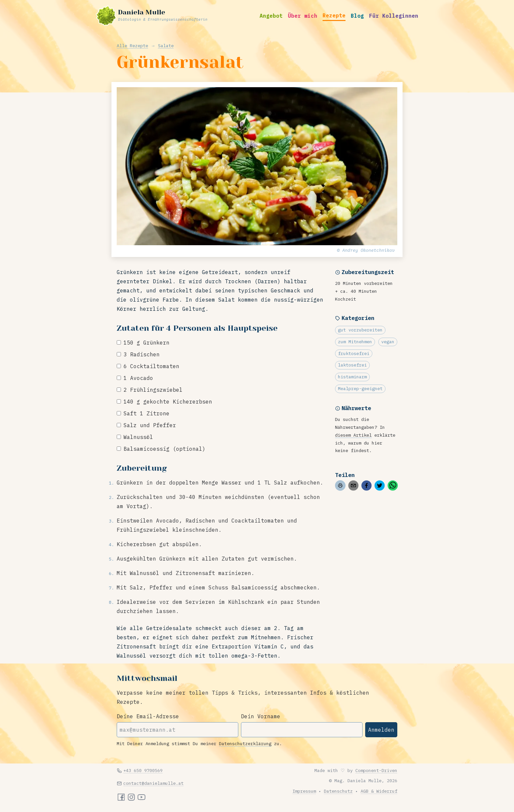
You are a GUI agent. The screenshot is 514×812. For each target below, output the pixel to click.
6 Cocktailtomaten (151, 366)
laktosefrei (352, 365)
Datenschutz (338, 791)
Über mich (303, 16)
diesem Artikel (353, 435)
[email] (353, 485)
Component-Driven (376, 770)
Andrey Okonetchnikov (368, 250)
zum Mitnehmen (355, 342)
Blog (357, 16)
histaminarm (352, 377)
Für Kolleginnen (394, 16)
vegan (388, 342)
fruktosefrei (354, 353)
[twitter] (380, 485)
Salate (166, 46)
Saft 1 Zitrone (147, 413)
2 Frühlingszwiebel (153, 390)
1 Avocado (138, 378)
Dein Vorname (261, 716)
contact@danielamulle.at (153, 783)
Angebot (271, 16)
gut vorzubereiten (360, 330)
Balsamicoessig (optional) (165, 449)
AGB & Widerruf (379, 791)
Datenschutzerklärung (245, 743)
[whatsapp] (393, 485)
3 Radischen (142, 354)
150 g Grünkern (147, 343)
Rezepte (334, 15)
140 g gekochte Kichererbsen (168, 402)
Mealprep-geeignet (360, 388)
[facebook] (366, 485)
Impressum (304, 791)
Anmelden (381, 730)
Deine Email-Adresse (148, 716)
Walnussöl (138, 437)
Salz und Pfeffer (150, 425)
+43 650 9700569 (143, 770)
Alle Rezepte (132, 46)
